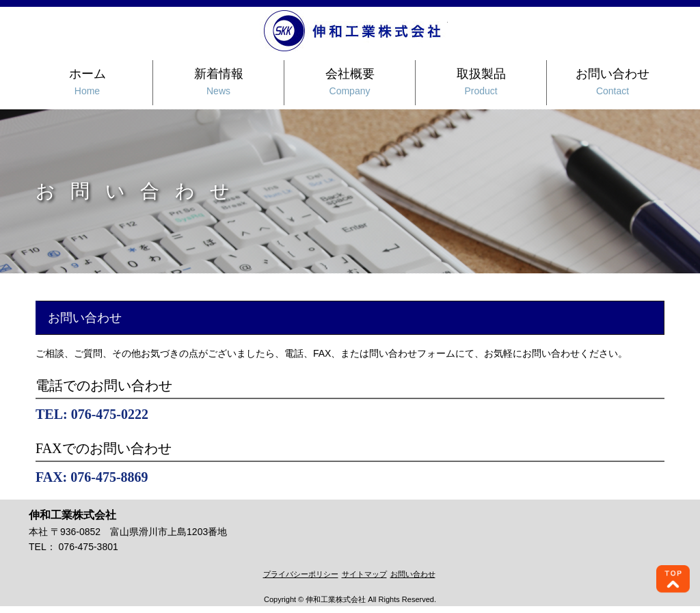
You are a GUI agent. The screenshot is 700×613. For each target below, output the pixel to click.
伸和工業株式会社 (354, 31)
